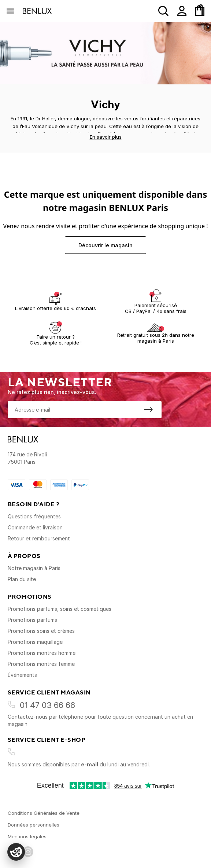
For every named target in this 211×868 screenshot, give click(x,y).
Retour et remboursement (39, 538)
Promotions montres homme (42, 653)
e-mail (90, 764)
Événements (22, 675)
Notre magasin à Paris (34, 568)
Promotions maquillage (35, 642)
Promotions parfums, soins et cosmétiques (60, 609)
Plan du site (22, 579)
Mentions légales (27, 836)
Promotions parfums (32, 620)
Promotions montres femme (41, 664)
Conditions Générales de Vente (44, 813)
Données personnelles (34, 825)
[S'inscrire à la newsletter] (148, 409)
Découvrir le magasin (105, 245)
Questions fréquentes (34, 516)
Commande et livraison (35, 527)
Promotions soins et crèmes (41, 631)
